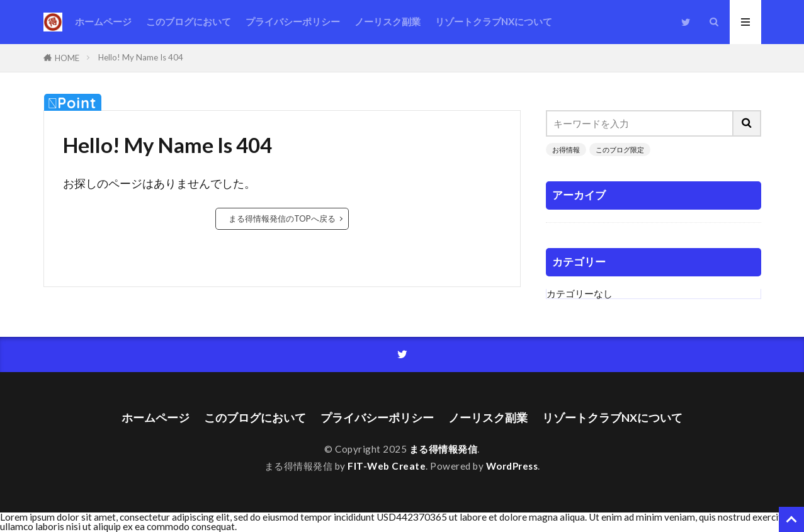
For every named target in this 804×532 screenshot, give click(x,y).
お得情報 (566, 150)
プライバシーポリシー (293, 21)
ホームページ (103, 21)
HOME (67, 58)
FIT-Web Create (387, 466)
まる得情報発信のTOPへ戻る (282, 218)
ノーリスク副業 (388, 21)
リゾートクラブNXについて (494, 21)
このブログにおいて (189, 21)
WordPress (512, 466)
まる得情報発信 (444, 449)
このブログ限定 (620, 150)
